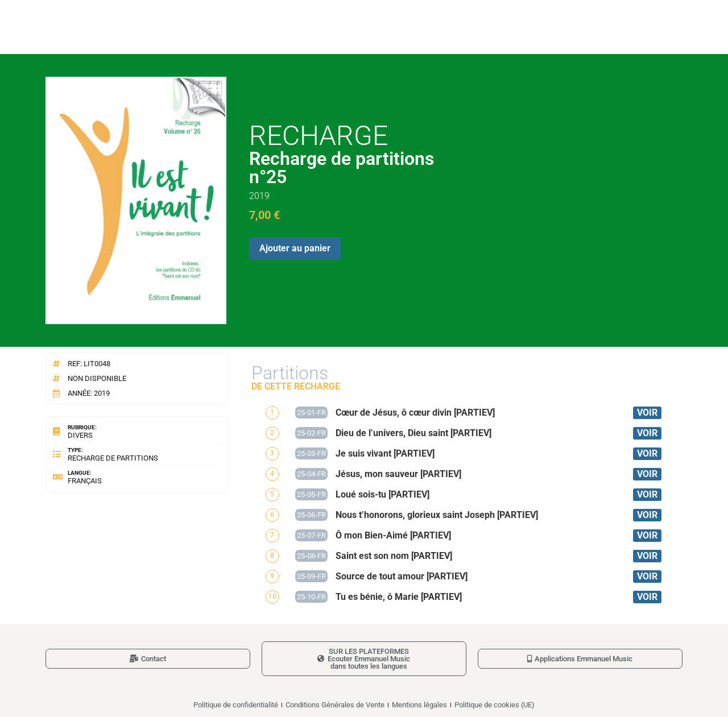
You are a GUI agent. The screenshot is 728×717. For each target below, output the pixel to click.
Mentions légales (419, 705)
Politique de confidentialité (236, 705)
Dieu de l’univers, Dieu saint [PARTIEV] (413, 433)
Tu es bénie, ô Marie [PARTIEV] (399, 597)
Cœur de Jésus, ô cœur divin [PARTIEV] (415, 413)
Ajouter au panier (295, 248)
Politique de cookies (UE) (495, 705)
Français (85, 481)
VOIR (647, 413)
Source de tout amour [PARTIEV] (402, 576)
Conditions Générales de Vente (335, 705)
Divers (80, 435)
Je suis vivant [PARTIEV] (385, 453)
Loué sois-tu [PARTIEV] (382, 494)
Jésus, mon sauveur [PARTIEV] (398, 474)
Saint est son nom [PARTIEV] (394, 556)
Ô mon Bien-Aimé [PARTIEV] (393, 535)
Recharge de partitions (113, 458)
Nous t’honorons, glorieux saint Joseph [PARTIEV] (437, 515)
